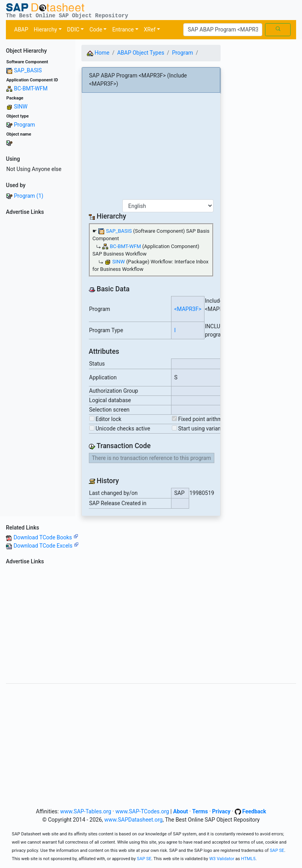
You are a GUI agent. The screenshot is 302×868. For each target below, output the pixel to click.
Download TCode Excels (46, 546)
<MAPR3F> (188, 309)
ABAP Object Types (141, 53)
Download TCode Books (46, 537)
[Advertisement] (38, 336)
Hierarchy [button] (45, 29)
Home (98, 53)
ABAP (21, 29)
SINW (21, 107)
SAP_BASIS (28, 70)
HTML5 (248, 859)
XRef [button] (150, 29)
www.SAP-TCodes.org (142, 811)
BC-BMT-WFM (30, 88)
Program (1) (29, 196)
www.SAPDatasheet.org (133, 820)
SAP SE (277, 851)
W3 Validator (222, 859)
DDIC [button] (73, 29)
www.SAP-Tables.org (86, 811)
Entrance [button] (123, 29)
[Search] (223, 30)
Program (24, 125)
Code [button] (96, 29)
